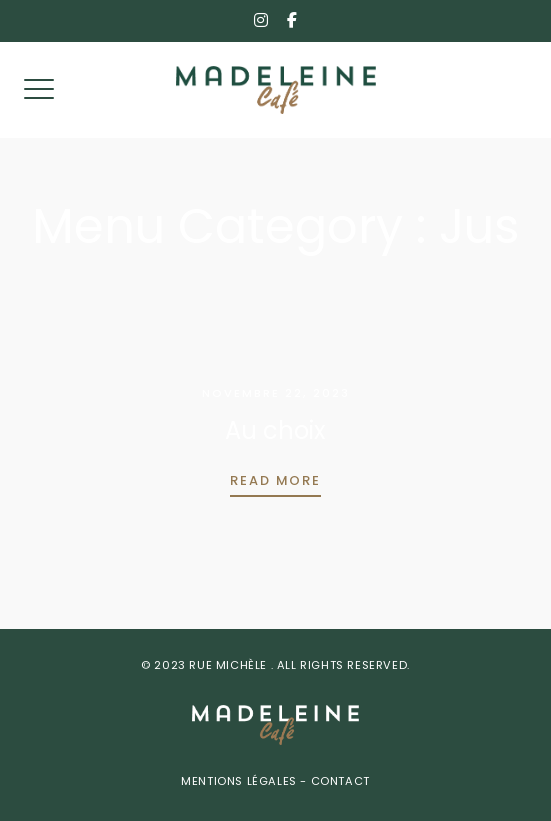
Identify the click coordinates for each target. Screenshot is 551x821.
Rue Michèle (229, 666)
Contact (338, 782)
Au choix (275, 433)
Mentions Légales (240, 782)
